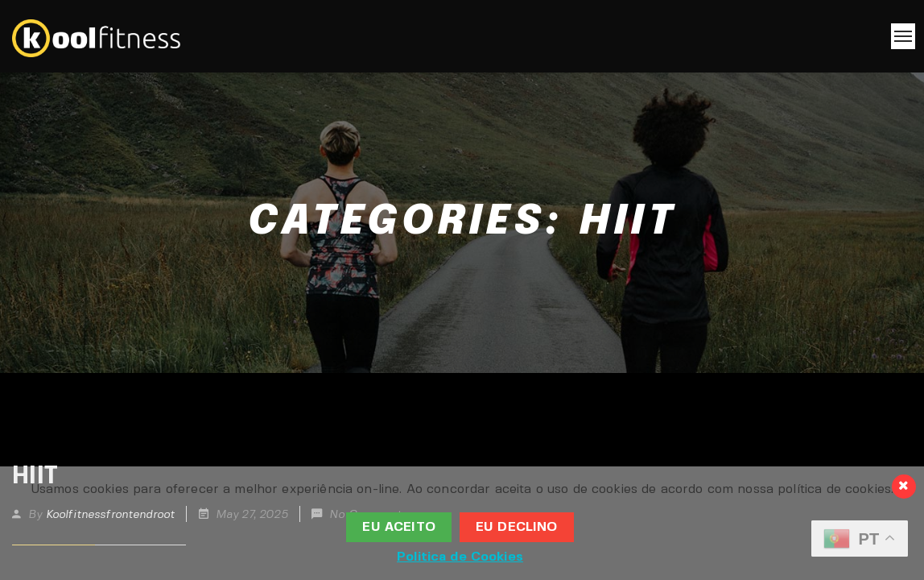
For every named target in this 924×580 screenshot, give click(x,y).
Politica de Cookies (460, 557)
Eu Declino (517, 527)
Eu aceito (398, 527)
